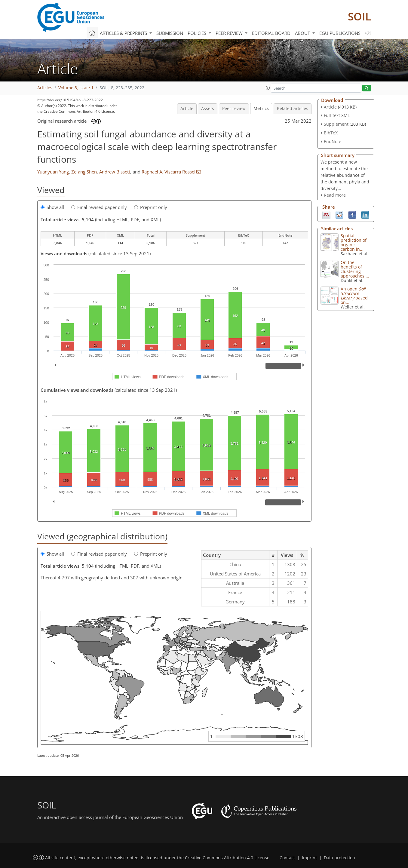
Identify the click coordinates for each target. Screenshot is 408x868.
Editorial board (271, 33)
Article (187, 109)
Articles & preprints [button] (124, 33)
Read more (335, 195)
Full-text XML (337, 115)
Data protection (339, 858)
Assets (208, 109)
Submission (170, 33)
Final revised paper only (99, 207)
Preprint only (151, 207)
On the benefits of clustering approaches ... (355, 269)
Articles (45, 88)
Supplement (336, 124)
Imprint (309, 858)
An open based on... (354, 296)
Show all (52, 207)
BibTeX (331, 133)
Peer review (234, 109)
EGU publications (340, 33)
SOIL (359, 16)
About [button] (303, 33)
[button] (268, 88)
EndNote (333, 141)
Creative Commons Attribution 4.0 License (227, 858)
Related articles (293, 109)
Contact (287, 858)
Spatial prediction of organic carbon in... (354, 242)
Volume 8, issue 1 (76, 88)
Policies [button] (198, 33)
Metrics (261, 109)
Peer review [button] (230, 33)
